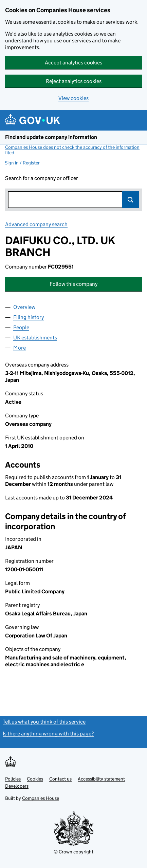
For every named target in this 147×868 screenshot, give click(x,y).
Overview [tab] (24, 307)
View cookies (73, 98)
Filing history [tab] (29, 317)
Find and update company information (51, 137)
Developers (17, 786)
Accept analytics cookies (73, 63)
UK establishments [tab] (35, 338)
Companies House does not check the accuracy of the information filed (72, 150)
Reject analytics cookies (74, 81)
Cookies (35, 779)
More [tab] (20, 348)
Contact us (60, 779)
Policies (13, 779)
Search (131, 200)
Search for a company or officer (42, 178)
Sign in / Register (22, 163)
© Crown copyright (73, 852)
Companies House (41, 798)
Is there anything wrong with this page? (48, 734)
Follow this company (73, 284)
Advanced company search (36, 224)
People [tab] (21, 327)
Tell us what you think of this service (44, 722)
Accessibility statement (101, 779)
